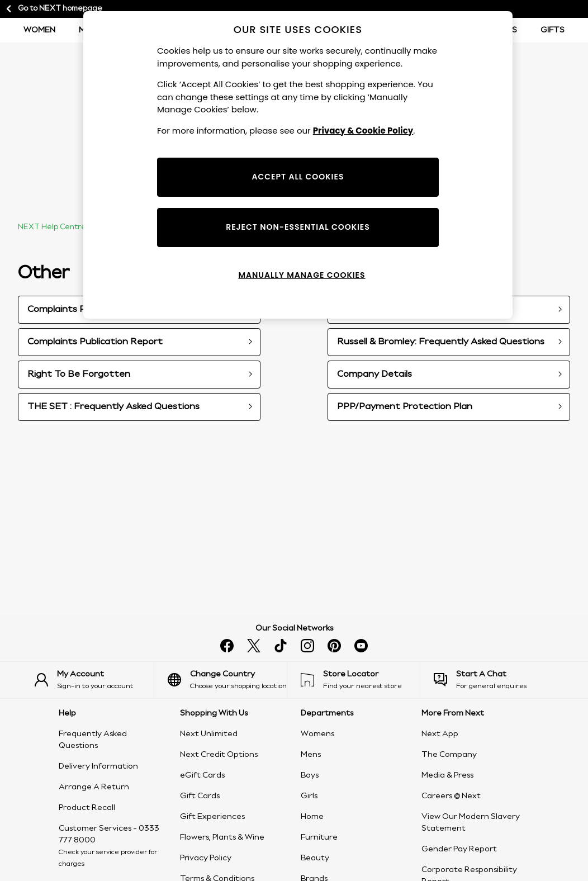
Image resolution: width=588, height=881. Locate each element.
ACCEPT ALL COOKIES (298, 177)
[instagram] (307, 646)
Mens (311, 755)
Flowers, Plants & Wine (222, 837)
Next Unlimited (209, 734)
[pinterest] (334, 646)
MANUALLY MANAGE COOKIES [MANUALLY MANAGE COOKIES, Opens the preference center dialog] (302, 275)
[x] (254, 646)
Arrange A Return (94, 787)
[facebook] (227, 646)
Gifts (553, 30)
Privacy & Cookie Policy (363, 131)
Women (39, 30)
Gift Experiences (212, 817)
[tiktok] (281, 646)
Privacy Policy (206, 858)
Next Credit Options (219, 755)
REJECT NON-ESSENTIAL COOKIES (298, 227)
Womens (317, 734)
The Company (449, 755)
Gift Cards (200, 796)
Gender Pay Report (459, 849)
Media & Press (447, 775)
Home (312, 817)
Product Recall (87, 808)
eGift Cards (202, 775)
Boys (310, 775)
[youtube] (361, 646)
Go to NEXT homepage (53, 9)
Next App (440, 734)
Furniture (319, 837)
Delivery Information (98, 766)
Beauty (315, 858)
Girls (309, 796)
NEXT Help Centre (52, 227)
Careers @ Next (451, 796)
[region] (298, 165)
